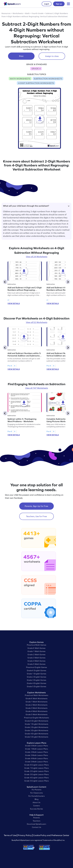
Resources (6, 13)
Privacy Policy (25, 835)
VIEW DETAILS (14, 303)
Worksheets (18, 13)
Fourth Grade (38, 13)
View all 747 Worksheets (37, 388)
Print (21, 56)
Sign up (59, 4)
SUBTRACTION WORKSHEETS (48, 79)
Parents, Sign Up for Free (36, 506)
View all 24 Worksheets (37, 257)
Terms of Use (10, 835)
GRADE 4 (36, 69)
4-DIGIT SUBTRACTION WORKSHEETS (36, 83)
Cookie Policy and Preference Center (51, 835)
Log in (47, 4)
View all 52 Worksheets (37, 322)
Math (27, 13)
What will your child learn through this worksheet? (36, 206)
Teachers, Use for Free (36, 516)
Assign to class (52, 56)
